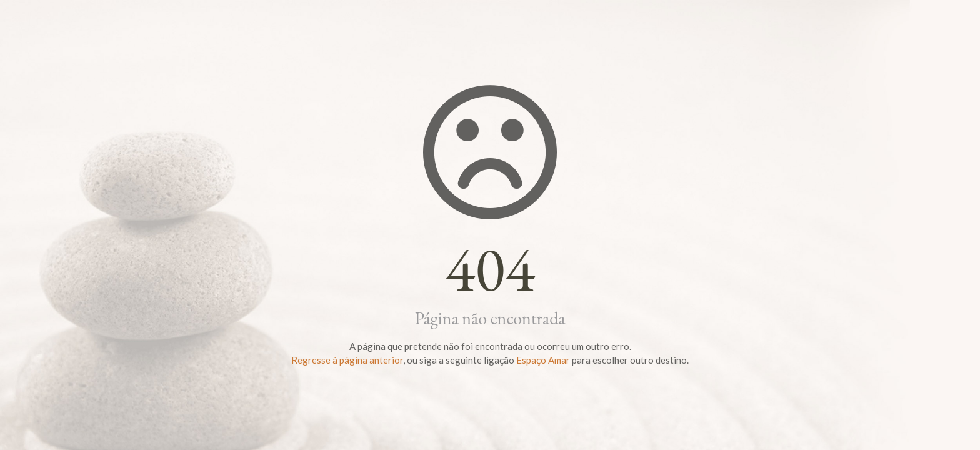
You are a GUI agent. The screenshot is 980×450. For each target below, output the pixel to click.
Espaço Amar (543, 360)
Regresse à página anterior (347, 360)
